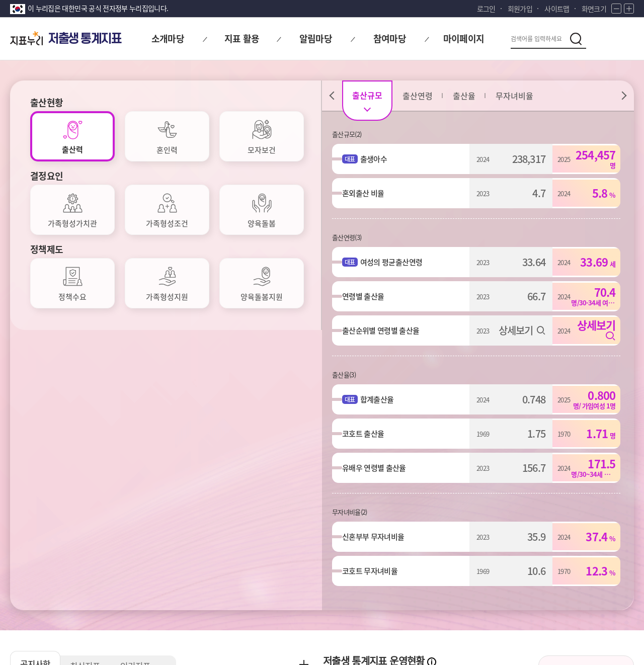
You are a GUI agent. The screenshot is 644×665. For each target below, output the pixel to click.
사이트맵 (557, 9)
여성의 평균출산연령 (396, 262)
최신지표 (93, 381)
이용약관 (187, 583)
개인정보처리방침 (39, 583)
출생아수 (379, 159)
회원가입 (520, 9)
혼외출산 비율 (368, 193)
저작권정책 (240, 583)
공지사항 (38, 378)
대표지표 (395, 436)
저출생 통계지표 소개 (586, 410)
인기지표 (148, 381)
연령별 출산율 (368, 296)
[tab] (72, 136)
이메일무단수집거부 (120, 583)
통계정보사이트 (543, 583)
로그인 (486, 9)
